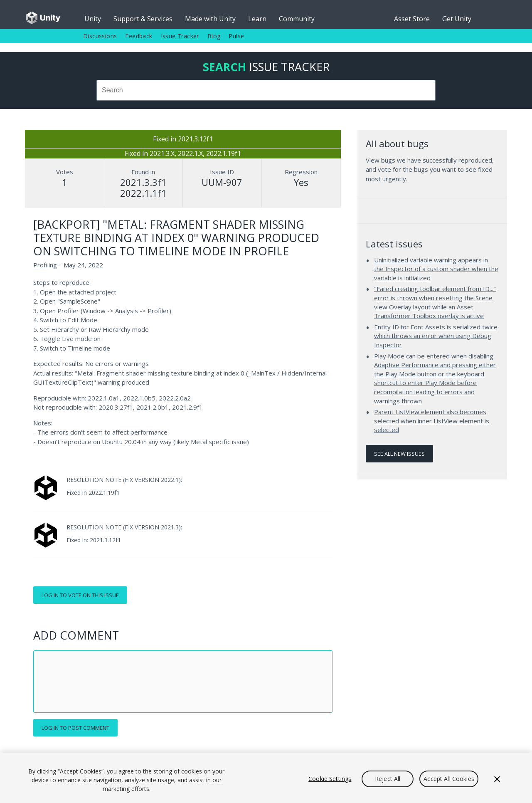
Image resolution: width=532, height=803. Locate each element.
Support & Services (143, 19)
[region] (266, 778)
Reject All (388, 779)
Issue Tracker (180, 36)
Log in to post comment (75, 728)
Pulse (236, 36)
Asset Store (412, 19)
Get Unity (457, 19)
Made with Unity (210, 19)
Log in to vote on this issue (80, 595)
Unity (93, 19)
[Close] (497, 779)
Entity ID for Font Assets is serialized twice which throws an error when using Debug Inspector (436, 336)
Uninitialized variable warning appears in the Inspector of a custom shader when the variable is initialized (436, 269)
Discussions (100, 36)
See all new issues (399, 454)
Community (297, 19)
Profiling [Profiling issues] (45, 265)
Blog (214, 36)
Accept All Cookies (449, 779)
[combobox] (266, 90)
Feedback (139, 36)
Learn (257, 19)
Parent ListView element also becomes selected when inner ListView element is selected (432, 421)
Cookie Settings (330, 779)
